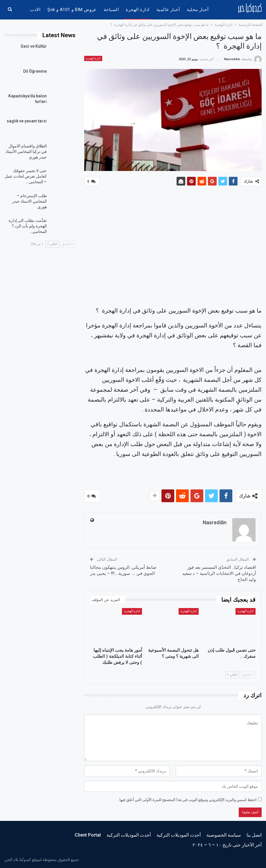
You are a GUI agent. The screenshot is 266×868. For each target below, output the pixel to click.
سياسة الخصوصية (224, 834)
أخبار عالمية (168, 10)
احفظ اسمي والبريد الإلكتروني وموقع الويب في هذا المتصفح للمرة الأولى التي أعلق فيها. (187, 799)
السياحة (111, 10)
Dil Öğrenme (35, 71)
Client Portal (88, 834)
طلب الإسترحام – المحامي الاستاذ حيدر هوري (29, 201)
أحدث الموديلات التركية (179, 834)
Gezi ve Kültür (34, 46)
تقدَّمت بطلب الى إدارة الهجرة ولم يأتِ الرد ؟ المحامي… (28, 226)
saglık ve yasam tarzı (27, 121)
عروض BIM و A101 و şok (72, 10)
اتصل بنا (254, 834)
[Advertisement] (173, 247)
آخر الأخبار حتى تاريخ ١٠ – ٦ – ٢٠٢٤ (227, 844)
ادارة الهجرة (138, 10)
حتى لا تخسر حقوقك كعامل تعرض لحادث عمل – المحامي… (26, 176)
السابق (248, 674)
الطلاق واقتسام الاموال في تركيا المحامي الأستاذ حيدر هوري (26, 152)
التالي (232, 674)
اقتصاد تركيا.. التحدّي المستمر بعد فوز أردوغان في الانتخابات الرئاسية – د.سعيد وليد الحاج (219, 572)
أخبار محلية (198, 10)
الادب (35, 10)
